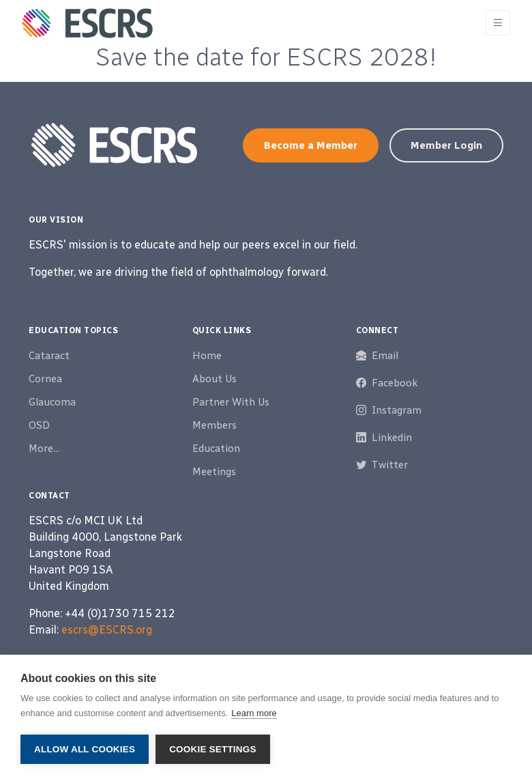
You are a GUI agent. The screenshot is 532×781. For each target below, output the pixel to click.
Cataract (49, 356)
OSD (39, 425)
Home (207, 356)
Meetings (214, 472)
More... (44, 449)
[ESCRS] (87, 23)
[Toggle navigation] (498, 23)
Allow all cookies (85, 749)
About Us (215, 379)
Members (215, 425)
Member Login (446, 145)
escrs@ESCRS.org (107, 630)
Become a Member (311, 145)
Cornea (45, 379)
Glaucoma (52, 402)
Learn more (254, 713)
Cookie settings (213, 749)
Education (216, 449)
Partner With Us (231, 402)
